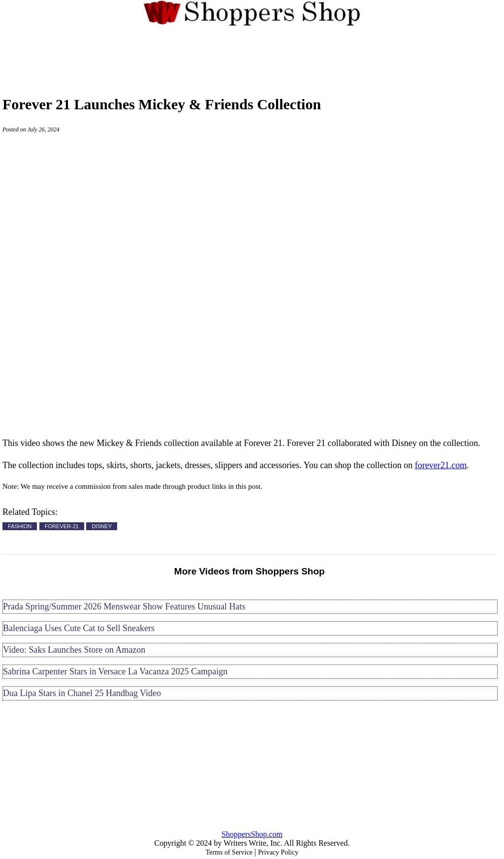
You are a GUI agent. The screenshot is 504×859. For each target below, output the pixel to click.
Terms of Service (229, 852)
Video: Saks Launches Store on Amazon (74, 650)
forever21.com (441, 465)
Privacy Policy (278, 852)
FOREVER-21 (62, 526)
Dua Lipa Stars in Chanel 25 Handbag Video (82, 693)
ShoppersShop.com (252, 834)
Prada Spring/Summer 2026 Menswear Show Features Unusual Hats (124, 606)
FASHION (20, 526)
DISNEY (102, 526)
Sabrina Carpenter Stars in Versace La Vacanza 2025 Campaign (115, 671)
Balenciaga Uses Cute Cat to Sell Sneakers (79, 628)
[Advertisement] (252, 56)
